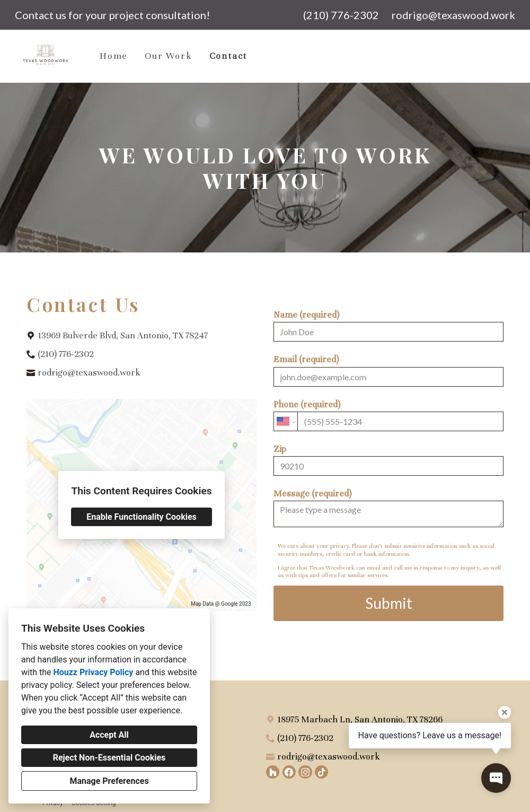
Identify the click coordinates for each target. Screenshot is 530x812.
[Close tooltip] (505, 712)
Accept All (109, 735)
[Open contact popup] (496, 778)
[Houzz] (273, 772)
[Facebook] (289, 772)
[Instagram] (305, 772)
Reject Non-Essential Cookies (109, 758)
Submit (389, 603)
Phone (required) (388, 415)
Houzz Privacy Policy (93, 672)
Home (114, 56)
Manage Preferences (109, 781)
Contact (228, 56)
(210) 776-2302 (341, 15)
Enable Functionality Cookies (142, 517)
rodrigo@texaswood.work (453, 15)
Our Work (168, 56)
